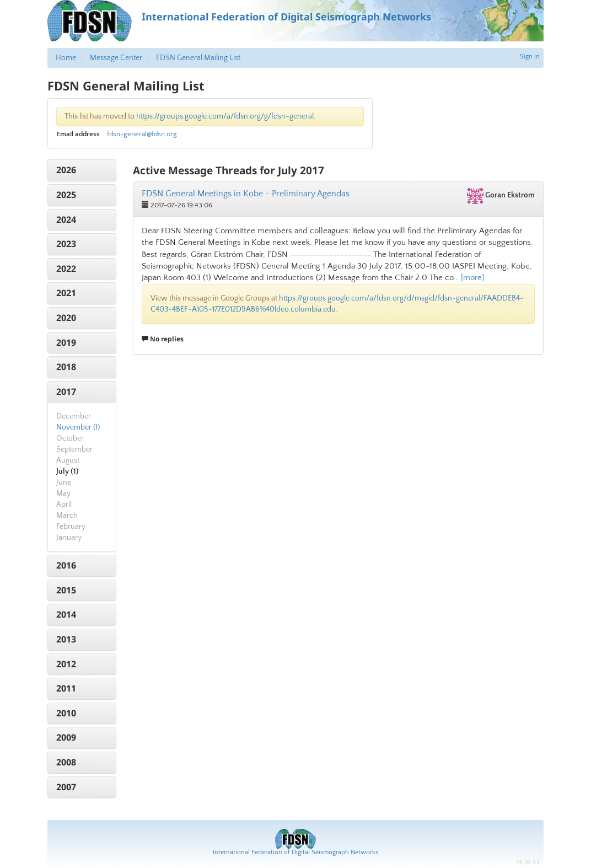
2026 (66, 170)
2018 (66, 367)
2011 (66, 688)
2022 (66, 269)
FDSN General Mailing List (198, 58)
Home (66, 58)
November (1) (78, 427)
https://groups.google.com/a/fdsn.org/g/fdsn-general (225, 116)
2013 (66, 639)
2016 (66, 565)
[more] (472, 278)
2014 (66, 614)
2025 (66, 195)
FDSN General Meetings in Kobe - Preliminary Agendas (246, 194)
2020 (66, 318)
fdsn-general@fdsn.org (142, 134)
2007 (66, 787)
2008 (66, 762)
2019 (66, 342)
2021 (66, 293)
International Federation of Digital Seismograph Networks (295, 852)
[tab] (82, 170)
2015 (66, 590)
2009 (66, 737)
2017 (66, 392)
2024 (66, 219)
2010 (66, 713)
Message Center (116, 58)
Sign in (530, 57)
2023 (66, 244)
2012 (66, 664)
